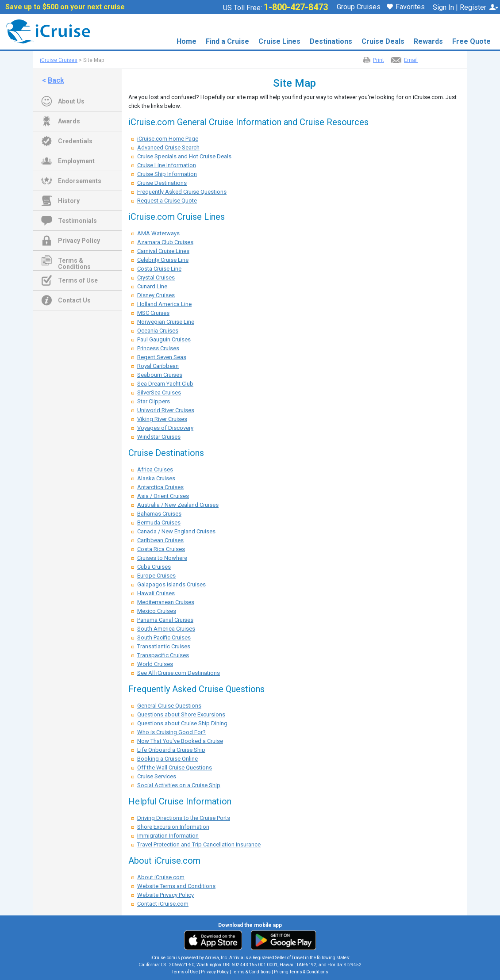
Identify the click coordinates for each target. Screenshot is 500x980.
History (69, 201)
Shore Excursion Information (173, 827)
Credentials (75, 141)
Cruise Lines (279, 41)
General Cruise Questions (169, 706)
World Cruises (155, 664)
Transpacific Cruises (163, 655)
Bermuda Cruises (159, 523)
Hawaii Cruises (156, 593)
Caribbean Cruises (160, 540)
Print (379, 60)
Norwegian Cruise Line (166, 322)
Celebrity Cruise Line (163, 260)
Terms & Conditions (74, 261)
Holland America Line (164, 304)
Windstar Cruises (159, 437)
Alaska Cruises (156, 478)
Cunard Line (152, 286)
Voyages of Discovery (165, 428)
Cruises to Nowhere (162, 558)
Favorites (406, 8)
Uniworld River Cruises (166, 410)
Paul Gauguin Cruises (164, 339)
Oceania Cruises (158, 331)
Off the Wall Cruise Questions (175, 768)
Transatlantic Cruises (164, 646)
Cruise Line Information (167, 165)
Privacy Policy (79, 241)
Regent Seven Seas (162, 357)
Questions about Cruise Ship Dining (182, 723)
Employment (76, 161)
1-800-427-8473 (296, 7)
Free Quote (471, 41)
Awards (69, 121)
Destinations (331, 41)
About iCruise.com (161, 877)
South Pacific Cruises (164, 637)
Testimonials (77, 221)
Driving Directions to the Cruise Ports (184, 818)
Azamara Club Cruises (165, 242)
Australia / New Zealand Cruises (178, 505)
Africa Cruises (155, 469)
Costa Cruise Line (159, 269)
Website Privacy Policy (165, 895)
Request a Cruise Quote (167, 201)
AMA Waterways (158, 233)
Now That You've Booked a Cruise (180, 741)
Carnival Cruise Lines (163, 251)
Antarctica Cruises (160, 487)
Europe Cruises (156, 576)
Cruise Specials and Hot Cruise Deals (184, 156)
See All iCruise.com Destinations (179, 673)
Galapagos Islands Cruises (171, 584)
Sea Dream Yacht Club (165, 384)
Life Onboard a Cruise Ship (171, 750)
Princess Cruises (158, 348)
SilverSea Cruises (159, 392)
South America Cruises (166, 629)
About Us (71, 101)
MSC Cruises (153, 313)
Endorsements (80, 181)
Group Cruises (359, 7)
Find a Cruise (227, 41)
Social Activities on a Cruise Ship (179, 785)
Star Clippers (154, 401)
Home (187, 41)
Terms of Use (78, 280)
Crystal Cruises (156, 278)
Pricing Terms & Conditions (301, 972)
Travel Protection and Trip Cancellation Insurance (199, 844)
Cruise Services (157, 776)
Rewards (428, 41)
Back (56, 80)
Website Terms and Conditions (176, 886)
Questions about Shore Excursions (181, 714)
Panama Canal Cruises (165, 620)
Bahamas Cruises (159, 514)
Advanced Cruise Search (168, 147)
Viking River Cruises (162, 419)
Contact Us (74, 300)
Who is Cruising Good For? (171, 732)
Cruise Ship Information (167, 174)
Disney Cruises (156, 295)
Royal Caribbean (158, 366)
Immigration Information (168, 836)
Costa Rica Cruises (161, 549)
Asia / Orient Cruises (163, 496)
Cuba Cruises (154, 567)
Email (411, 60)
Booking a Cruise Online (167, 759)
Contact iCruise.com (163, 904)
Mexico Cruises (157, 611)
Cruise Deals (383, 41)
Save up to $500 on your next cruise (65, 7)
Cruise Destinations (162, 183)
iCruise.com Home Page (168, 139)
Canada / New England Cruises (176, 531)
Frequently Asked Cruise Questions (182, 192)
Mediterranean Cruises (166, 602)
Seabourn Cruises (160, 375)
